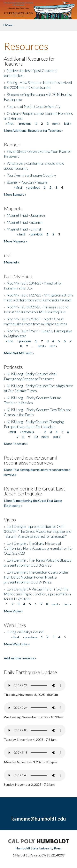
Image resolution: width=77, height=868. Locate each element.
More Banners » (15, 194)
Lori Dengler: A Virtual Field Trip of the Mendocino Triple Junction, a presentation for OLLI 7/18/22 (37, 594)
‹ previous (24, 123)
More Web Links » (17, 644)
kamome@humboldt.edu (39, 819)
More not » (12, 262)
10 (36, 437)
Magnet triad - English (24, 229)
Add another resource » (20, 658)
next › (56, 123)
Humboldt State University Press (39, 848)
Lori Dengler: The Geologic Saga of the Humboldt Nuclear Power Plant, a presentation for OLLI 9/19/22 (36, 577)
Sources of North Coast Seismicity (34, 106)
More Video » (14, 611)
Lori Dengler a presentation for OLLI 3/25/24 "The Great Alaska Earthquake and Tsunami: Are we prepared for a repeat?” (38, 531)
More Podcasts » (16, 444)
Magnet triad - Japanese (26, 215)
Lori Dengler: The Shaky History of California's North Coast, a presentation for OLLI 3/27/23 (38, 548)
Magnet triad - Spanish (25, 222)
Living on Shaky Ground (25, 632)
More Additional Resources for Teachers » (33, 130)
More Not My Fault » (19, 353)
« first (10, 123)
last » (68, 123)
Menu (8, 25)
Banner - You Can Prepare (27, 182)
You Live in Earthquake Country (31, 175)
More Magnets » (16, 241)
